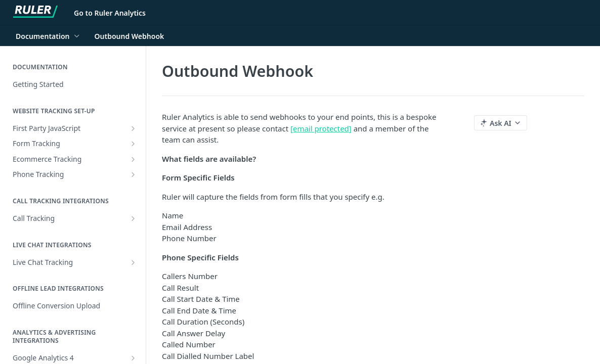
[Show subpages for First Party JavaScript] (133, 128)
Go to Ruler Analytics (110, 13)
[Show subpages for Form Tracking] (133, 144)
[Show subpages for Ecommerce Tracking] (133, 159)
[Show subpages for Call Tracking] (133, 218)
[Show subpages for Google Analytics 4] (133, 358)
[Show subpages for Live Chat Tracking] (133, 262)
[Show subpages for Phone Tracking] (133, 174)
